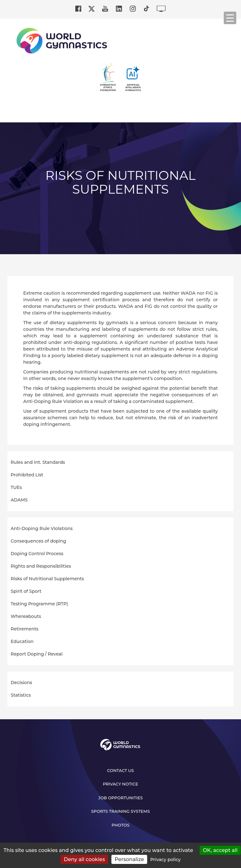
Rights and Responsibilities (41, 566)
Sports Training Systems (121, 811)
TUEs (16, 487)
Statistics (21, 695)
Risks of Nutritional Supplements (47, 579)
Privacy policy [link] (166, 860)
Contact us (120, 770)
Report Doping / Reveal (37, 654)
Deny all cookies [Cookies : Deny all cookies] (84, 859)
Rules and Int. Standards (38, 462)
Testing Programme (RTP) (39, 604)
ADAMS (19, 500)
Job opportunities (120, 798)
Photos (120, 825)
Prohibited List (27, 475)
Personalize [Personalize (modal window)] (129, 859)
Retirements (24, 629)
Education (22, 641)
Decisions (21, 683)
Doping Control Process (37, 554)
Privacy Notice (121, 784)
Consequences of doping (38, 541)
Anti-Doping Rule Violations (42, 528)
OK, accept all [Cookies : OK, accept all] (220, 850)
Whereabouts (26, 616)
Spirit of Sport (26, 591)
